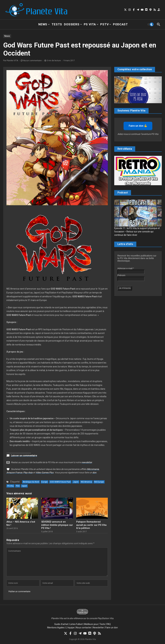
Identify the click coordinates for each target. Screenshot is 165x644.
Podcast (120, 24)
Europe (44, 482)
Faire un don (112, 628)
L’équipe (70, 628)
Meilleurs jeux (91, 624)
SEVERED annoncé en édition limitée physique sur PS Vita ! (57, 525)
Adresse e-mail (126, 268)
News (44, 24)
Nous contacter (84, 628)
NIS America (86, 482)
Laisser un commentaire (24, 456)
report (24, 486)
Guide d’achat (61, 624)
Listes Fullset (76, 624)
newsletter (87, 462)
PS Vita (91, 24)
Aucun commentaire (32, 61)
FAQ (109, 624)
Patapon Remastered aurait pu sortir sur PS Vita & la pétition (91, 525)
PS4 (18, 486)
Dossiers (73, 24)
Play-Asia (28, 473)
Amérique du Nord (31, 482)
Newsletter (98, 628)
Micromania (93, 469)
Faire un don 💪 (138, 126)
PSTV (106, 24)
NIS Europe (99, 482)
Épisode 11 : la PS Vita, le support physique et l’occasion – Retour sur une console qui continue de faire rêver (137, 232)
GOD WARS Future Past (60, 482)
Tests (57, 24)
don (94, 473)
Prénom (121, 275)
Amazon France (14, 473)
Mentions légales (56, 628)
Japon (76, 482)
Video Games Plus (44, 473)
